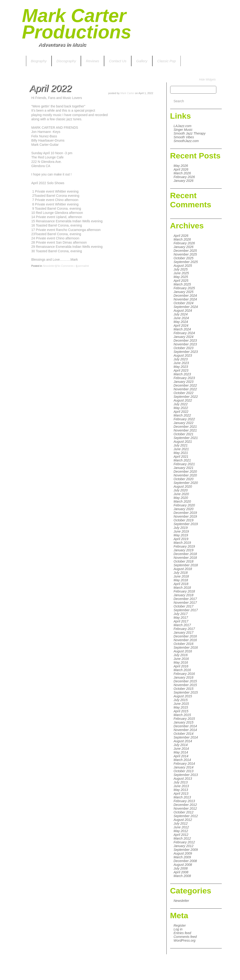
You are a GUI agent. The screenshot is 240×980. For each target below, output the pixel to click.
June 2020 (181, 494)
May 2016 (181, 662)
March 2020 (182, 501)
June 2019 (181, 531)
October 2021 (184, 434)
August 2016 (183, 651)
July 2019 (181, 528)
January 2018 (184, 595)
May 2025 (181, 277)
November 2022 (185, 389)
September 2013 (186, 775)
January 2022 (184, 423)
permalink (83, 266)
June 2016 (181, 659)
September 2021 (186, 438)
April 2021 (181, 457)
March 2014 (182, 760)
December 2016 (185, 636)
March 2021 (182, 460)
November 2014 (185, 730)
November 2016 (185, 640)
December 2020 (185, 472)
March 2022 (182, 415)
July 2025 (181, 269)
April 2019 (181, 539)
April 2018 (181, 584)
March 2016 (182, 670)
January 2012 (184, 846)
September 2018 (186, 565)
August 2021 (183, 442)
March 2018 (182, 588)
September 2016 (186, 647)
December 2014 (185, 726)
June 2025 (181, 273)
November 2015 (185, 685)
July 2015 (181, 700)
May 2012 (181, 831)
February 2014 (184, 764)
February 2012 (184, 842)
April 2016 (181, 666)
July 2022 (181, 404)
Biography (39, 61)
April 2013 (181, 794)
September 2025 (186, 262)
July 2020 (181, 490)
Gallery (142, 61)
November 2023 (185, 344)
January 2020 (184, 509)
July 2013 (181, 782)
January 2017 (184, 633)
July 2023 (181, 359)
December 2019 (185, 513)
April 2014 (181, 756)
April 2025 (181, 281)
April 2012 (181, 835)
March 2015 (182, 715)
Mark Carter (127, 93)
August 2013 (183, 779)
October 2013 (184, 771)
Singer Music (183, 130)
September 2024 (186, 307)
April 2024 (181, 325)
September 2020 (186, 483)
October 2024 (184, 303)
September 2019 (186, 524)
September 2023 (186, 352)
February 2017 (184, 629)
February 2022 (184, 419)
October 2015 (184, 689)
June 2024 (181, 318)
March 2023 (182, 374)
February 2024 (184, 333)
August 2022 (183, 400)
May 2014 (181, 752)
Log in (178, 929)
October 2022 (184, 393)
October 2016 (184, 644)
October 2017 (184, 606)
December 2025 (185, 251)
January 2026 (184, 181)
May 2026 (181, 166)
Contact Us (118, 61)
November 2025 (185, 254)
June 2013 (181, 786)
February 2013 (184, 801)
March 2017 (182, 625)
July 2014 (181, 745)
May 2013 (181, 790)
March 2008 (182, 876)
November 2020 (185, 475)
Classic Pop (167, 61)
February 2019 (184, 546)
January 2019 (184, 550)
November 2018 (185, 558)
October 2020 (184, 479)
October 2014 (184, 734)
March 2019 (182, 543)
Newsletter (181, 901)
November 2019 (185, 516)
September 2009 (186, 850)
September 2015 (186, 692)
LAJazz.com (183, 126)
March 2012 (182, 838)
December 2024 (185, 296)
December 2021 (185, 427)
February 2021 (184, 464)
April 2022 (181, 412)
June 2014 (181, 749)
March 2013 (182, 797)
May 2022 (181, 408)
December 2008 (185, 861)
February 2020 (184, 505)
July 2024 (181, 314)
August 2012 (183, 820)
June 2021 (181, 449)
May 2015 (181, 707)
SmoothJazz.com (186, 141)
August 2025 (183, 266)
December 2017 (185, 599)
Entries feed (182, 933)
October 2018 (184, 561)
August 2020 (183, 486)
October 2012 (184, 812)
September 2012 (186, 816)
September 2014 (186, 737)
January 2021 (184, 468)
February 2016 (184, 674)
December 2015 (185, 681)
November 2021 (185, 430)
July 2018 (181, 573)
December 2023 (185, 340)
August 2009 (183, 853)
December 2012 (185, 805)
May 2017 (181, 618)
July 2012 (181, 823)
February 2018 (184, 591)
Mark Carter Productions (77, 24)
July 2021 (181, 445)
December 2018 (185, 554)
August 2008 (183, 865)
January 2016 (184, 677)
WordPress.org (185, 940)
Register (180, 925)
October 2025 (184, 258)
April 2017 (181, 621)
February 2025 (184, 288)
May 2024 (181, 322)
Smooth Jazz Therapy (190, 133)
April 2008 (181, 872)
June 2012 (181, 827)
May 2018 (181, 580)
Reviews (92, 61)
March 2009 (182, 857)
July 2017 (181, 614)
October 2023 (184, 348)
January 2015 (184, 722)
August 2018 (183, 569)
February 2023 (184, 378)
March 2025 (182, 284)
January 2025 (184, 292)
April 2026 (181, 169)
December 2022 (185, 385)
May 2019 (181, 535)
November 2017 (185, 603)
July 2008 (181, 868)
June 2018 (181, 576)
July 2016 (181, 655)
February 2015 (184, 719)
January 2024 (184, 337)
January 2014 (184, 767)
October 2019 (184, 520)
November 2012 (185, 808)
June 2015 (181, 704)
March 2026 (182, 173)
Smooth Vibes (184, 137)
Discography (66, 61)
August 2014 (183, 741)
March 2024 (182, 329)
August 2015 (183, 696)
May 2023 (181, 367)
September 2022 (186, 397)
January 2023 (184, 382)
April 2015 (181, 711)
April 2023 (181, 370)
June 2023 (181, 363)
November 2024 (185, 299)
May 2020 (181, 498)
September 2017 (186, 610)
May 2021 (181, 453)
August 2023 (183, 355)
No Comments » (66, 266)
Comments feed (185, 937)
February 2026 (184, 177)
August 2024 (183, 311)
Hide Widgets (207, 80)
